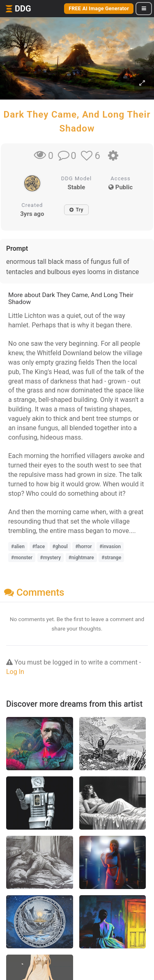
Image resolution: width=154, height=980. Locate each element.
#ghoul (60, 547)
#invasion (110, 547)
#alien (18, 547)
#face (39, 547)
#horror (83, 547)
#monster (22, 558)
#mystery (51, 558)
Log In (15, 672)
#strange (111, 558)
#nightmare (81, 558)
